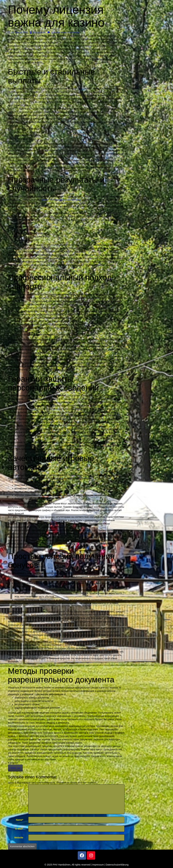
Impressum (98, 865)
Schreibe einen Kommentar (64, 32)
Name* (20, 820)
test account (38, 32)
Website (19, 838)
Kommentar (17, 788)
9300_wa (15, 768)
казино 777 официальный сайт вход (61, 200)
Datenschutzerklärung (117, 865)
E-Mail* (19, 829)
